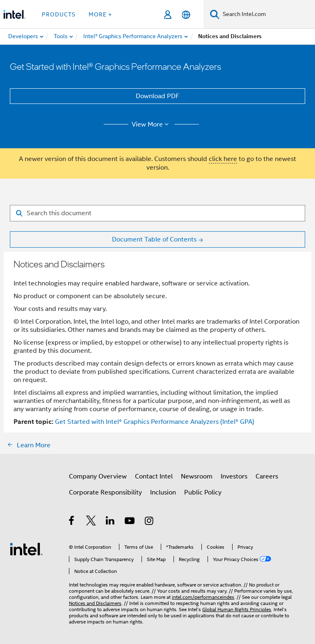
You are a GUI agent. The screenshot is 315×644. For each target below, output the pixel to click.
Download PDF (157, 96)
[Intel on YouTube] (130, 522)
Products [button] (59, 14)
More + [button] (100, 14)
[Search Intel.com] (267, 14)
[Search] (215, 14)
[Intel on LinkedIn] (111, 522)
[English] (186, 15)
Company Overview (98, 476)
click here (223, 159)
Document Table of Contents (154, 239)
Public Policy (203, 492)
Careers (267, 476)
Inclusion (163, 492)
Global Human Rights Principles (237, 609)
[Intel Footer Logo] (26, 549)
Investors (234, 476)
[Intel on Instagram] (150, 522)
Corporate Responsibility (105, 492)
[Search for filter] (157, 213)
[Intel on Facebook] (72, 522)
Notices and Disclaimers (95, 603)
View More (152, 124)
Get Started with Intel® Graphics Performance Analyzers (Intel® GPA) (155, 422)
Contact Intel (154, 476)
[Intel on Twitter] (91, 522)
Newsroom (197, 476)
